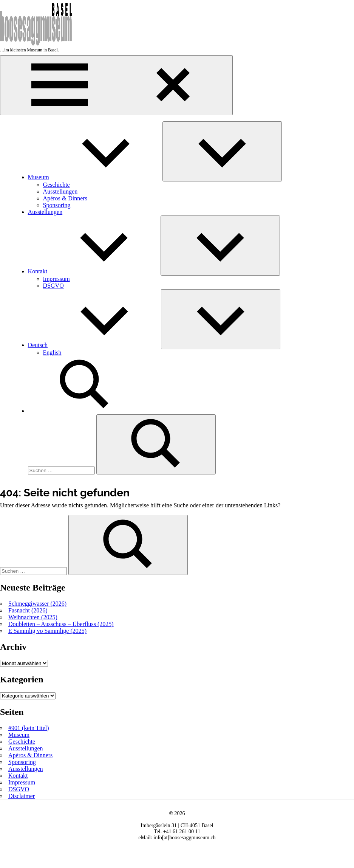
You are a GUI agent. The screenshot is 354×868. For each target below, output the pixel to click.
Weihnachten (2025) (33, 617)
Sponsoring (57, 205)
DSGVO (53, 286)
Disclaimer (22, 796)
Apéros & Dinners (65, 198)
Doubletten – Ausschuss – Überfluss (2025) (61, 624)
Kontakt (94, 271)
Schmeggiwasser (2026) (37, 604)
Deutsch (94, 345)
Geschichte (56, 185)
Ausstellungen (60, 191)
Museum (95, 177)
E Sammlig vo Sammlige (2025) (47, 631)
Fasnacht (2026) (28, 610)
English (52, 353)
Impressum (56, 279)
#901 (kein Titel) (29, 728)
